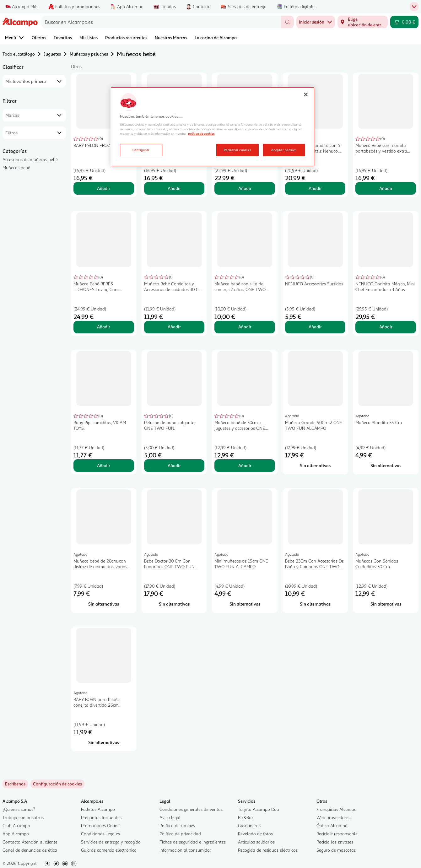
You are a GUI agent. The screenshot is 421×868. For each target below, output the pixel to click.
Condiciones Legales (100, 834)
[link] (57, 784)
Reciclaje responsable (337, 834)
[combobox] (161, 22)
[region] (213, 127)
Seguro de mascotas (336, 850)
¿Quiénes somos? (19, 809)
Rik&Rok (246, 817)
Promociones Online (100, 825)
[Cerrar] (306, 94)
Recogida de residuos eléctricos (268, 850)
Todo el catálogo (19, 54)
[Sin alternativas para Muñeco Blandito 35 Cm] (386, 466)
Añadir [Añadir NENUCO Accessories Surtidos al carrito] (315, 327)
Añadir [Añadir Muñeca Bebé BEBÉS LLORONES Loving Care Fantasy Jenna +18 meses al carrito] (104, 327)
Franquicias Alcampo (337, 809)
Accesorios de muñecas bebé (30, 159)
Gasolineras (249, 825)
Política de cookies (177, 825)
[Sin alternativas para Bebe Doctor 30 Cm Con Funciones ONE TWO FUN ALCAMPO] (174, 604)
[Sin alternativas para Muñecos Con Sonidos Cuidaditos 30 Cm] (386, 604)
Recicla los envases (335, 842)
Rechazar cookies (237, 150)
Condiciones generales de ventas (191, 809)
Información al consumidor (185, 850)
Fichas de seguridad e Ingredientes (193, 842)
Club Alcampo (16, 825)
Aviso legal (170, 817)
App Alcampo (16, 834)
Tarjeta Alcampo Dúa (259, 809)
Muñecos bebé (16, 167)
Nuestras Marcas (171, 38)
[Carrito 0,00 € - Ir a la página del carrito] (404, 22)
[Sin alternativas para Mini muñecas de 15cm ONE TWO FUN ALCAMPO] (245, 604)
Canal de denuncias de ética (30, 850)
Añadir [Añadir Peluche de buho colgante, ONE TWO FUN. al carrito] (174, 465)
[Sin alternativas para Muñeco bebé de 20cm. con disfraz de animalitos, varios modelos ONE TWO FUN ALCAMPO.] (104, 604)
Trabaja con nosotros (23, 817)
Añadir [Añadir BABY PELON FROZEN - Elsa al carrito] (104, 188)
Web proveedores (333, 817)
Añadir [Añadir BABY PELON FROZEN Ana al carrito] (174, 188)
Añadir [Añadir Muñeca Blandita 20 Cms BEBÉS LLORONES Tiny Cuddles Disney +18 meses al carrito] (245, 188)
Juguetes (52, 54)
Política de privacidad (180, 834)
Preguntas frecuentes (101, 817)
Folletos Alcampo (98, 809)
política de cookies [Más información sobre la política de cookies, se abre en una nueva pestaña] (201, 133)
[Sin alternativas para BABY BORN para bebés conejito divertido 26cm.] (104, 742)
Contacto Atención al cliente (30, 842)
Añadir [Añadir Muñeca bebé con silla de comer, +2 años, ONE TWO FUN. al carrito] (245, 327)
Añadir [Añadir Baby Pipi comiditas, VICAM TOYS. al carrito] (104, 465)
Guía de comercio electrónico (109, 850)
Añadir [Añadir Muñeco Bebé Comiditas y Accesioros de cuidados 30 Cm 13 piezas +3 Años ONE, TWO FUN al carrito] (174, 327)
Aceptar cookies (284, 150)
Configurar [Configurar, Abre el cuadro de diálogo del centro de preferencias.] (141, 150)
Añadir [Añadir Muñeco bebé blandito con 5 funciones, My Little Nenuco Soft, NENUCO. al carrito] (315, 188)
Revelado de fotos (255, 834)
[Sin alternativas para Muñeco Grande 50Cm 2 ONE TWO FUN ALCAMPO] (315, 466)
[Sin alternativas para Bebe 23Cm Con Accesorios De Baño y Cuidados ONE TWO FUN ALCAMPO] (315, 604)
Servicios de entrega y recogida (111, 842)
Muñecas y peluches (89, 54)
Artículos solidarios (256, 842)
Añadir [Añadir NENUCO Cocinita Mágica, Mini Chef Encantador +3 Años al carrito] (386, 327)
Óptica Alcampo (332, 825)
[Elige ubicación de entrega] (363, 22)
